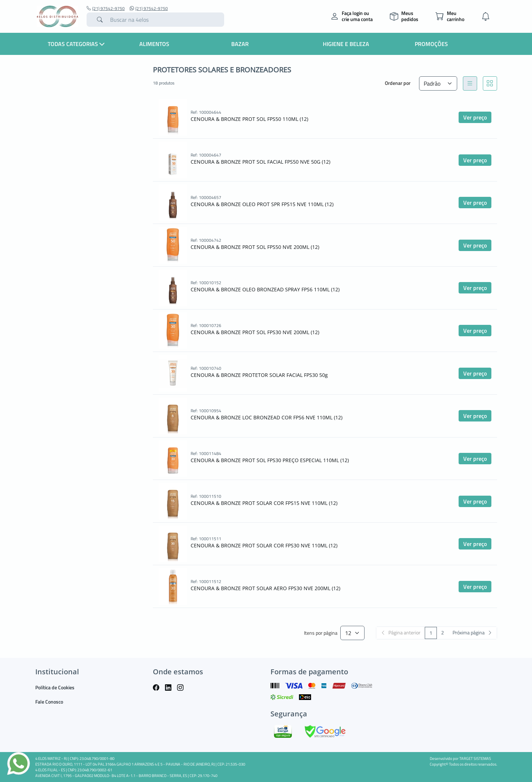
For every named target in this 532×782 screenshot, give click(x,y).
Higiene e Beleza (346, 44)
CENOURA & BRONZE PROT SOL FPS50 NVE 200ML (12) (255, 247)
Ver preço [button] (475, 117)
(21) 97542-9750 (106, 9)
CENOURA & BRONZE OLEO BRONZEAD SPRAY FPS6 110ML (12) (265, 289)
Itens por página (321, 633)
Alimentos (154, 44)
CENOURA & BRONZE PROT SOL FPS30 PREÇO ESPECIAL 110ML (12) (270, 460)
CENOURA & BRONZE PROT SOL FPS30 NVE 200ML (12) (255, 332)
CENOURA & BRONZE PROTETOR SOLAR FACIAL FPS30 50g (259, 375)
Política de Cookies (55, 687)
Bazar (240, 44)
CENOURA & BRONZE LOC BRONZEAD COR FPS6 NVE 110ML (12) (267, 417)
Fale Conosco (49, 702)
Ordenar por (398, 83)
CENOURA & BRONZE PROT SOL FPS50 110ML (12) (249, 119)
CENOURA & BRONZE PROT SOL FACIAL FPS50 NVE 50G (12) (260, 162)
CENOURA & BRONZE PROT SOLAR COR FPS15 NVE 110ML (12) (264, 503)
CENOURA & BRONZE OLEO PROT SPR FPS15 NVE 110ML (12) (262, 204)
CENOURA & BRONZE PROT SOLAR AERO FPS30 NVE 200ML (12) (265, 588)
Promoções (431, 44)
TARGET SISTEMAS (475, 758)
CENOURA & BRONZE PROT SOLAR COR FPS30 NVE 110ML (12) (264, 545)
